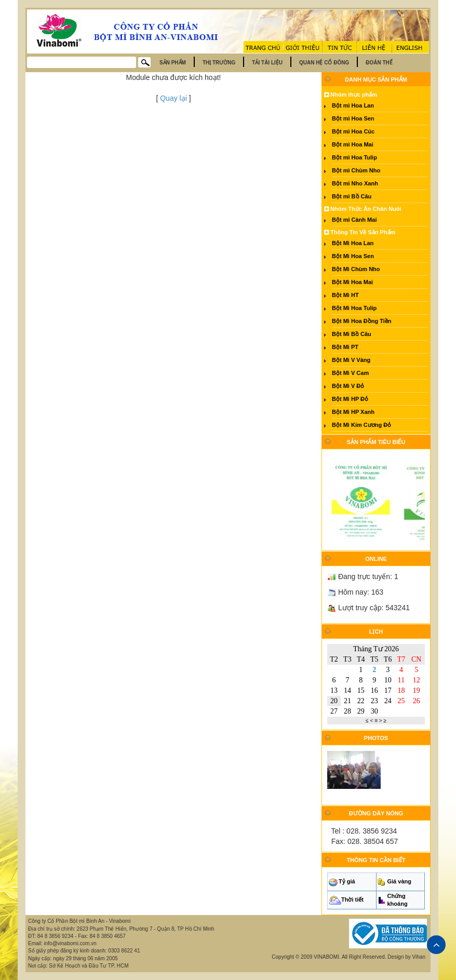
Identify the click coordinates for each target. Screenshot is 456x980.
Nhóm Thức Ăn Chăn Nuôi (363, 209)
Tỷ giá (347, 881)
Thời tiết (352, 900)
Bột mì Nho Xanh (355, 183)
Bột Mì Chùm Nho (356, 269)
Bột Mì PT (345, 347)
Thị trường (219, 63)
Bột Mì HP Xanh (353, 412)
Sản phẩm (173, 63)
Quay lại (173, 98)
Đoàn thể (379, 63)
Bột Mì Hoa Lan (353, 243)
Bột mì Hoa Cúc (353, 131)
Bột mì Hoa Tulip (354, 157)
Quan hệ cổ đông (324, 63)
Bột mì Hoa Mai (353, 144)
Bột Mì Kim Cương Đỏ (361, 425)
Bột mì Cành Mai (354, 220)
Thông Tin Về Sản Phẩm (360, 232)
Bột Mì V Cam (350, 373)
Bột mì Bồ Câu (352, 196)
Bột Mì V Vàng (351, 360)
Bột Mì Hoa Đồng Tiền (362, 321)
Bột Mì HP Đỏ (350, 399)
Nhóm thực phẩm (351, 95)
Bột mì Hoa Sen (353, 118)
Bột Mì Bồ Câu (352, 334)
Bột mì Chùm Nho (356, 170)
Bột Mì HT (345, 295)
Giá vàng (399, 881)
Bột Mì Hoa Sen (353, 256)
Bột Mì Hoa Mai (352, 282)
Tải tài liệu (267, 63)
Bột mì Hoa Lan (353, 105)
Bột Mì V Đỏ (348, 386)
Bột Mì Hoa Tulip (354, 308)
